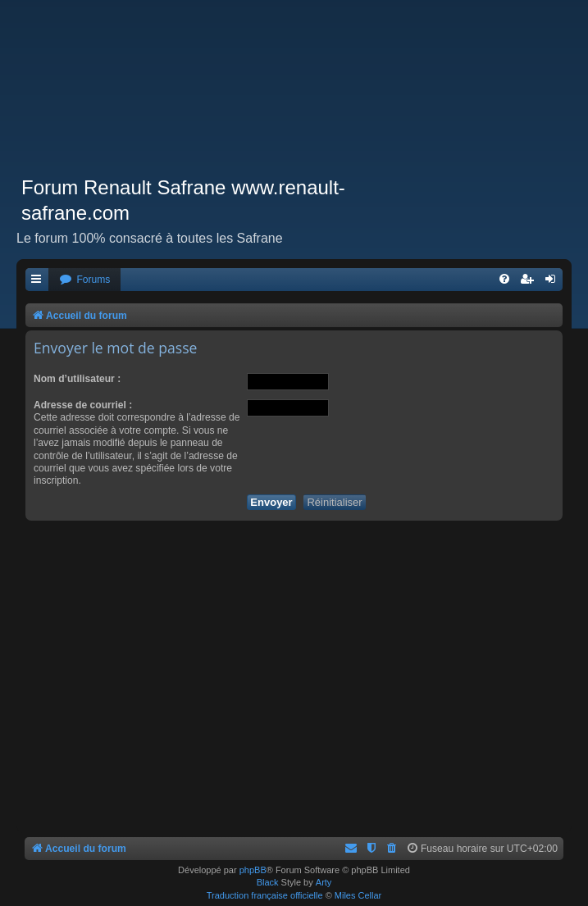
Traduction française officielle (265, 895)
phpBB (253, 870)
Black (268, 882)
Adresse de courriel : (83, 405)
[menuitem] (84, 280)
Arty (324, 882)
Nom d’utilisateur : (77, 379)
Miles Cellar (358, 895)
